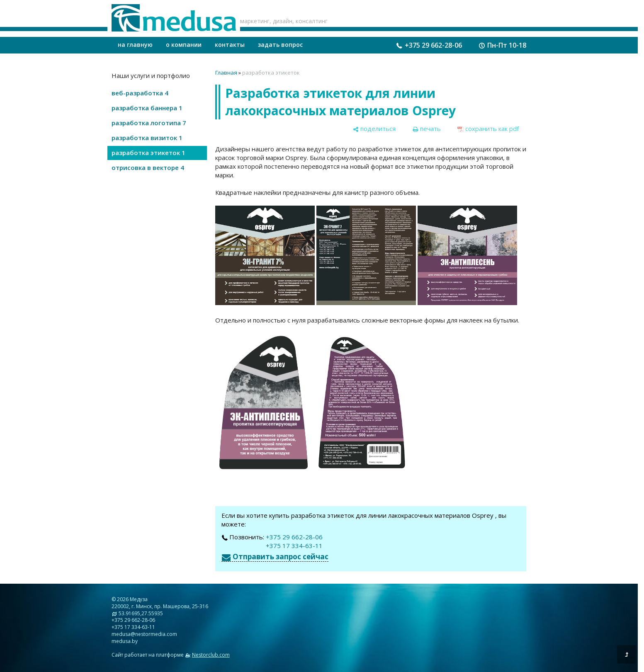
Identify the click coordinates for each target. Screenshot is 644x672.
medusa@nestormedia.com (144, 634)
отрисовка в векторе (148, 167)
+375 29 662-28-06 (433, 45)
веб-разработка (140, 93)
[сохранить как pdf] (488, 129)
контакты (230, 45)
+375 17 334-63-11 (294, 546)
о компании (184, 45)
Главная (226, 73)
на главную (135, 45)
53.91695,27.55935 (141, 613)
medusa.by (125, 641)
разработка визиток (147, 138)
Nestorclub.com (211, 655)
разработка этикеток (148, 153)
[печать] (426, 129)
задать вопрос (280, 45)
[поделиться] (374, 129)
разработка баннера (147, 108)
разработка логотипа (149, 123)
